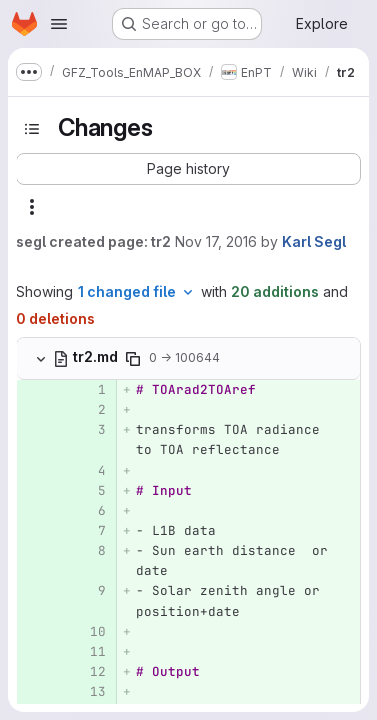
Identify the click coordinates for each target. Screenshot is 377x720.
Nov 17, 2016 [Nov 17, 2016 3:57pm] (216, 241)
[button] (188, 169)
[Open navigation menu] (59, 24)
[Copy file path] (133, 359)
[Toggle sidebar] (32, 129)
